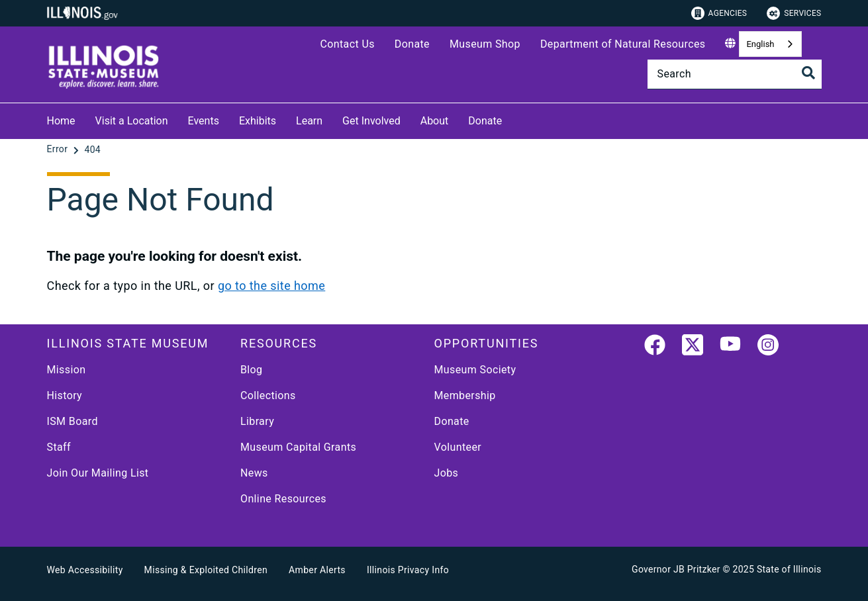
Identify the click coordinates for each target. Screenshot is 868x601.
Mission (67, 370)
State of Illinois (789, 569)
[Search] (735, 74)
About (435, 121)
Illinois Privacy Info (408, 570)
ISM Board (72, 421)
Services (794, 13)
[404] (92, 150)
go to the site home (271, 286)
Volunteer (458, 447)
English (760, 44)
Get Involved (371, 121)
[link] (655, 347)
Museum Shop (485, 44)
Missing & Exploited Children (206, 570)
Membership (465, 395)
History (65, 395)
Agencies (719, 13)
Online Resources (283, 499)
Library (257, 421)
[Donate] (512, 119)
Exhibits (258, 121)
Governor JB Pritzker (676, 569)
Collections (268, 395)
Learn (309, 121)
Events (204, 121)
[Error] (59, 150)
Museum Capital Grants (298, 447)
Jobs (447, 473)
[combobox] (770, 44)
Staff (59, 447)
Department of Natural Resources (623, 44)
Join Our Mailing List (98, 473)
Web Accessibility (85, 570)
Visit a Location (132, 121)
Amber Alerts (317, 570)
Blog (252, 370)
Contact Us (347, 44)
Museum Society (475, 370)
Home (61, 121)
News (254, 473)
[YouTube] (730, 347)
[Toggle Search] (808, 73)
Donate (412, 44)
